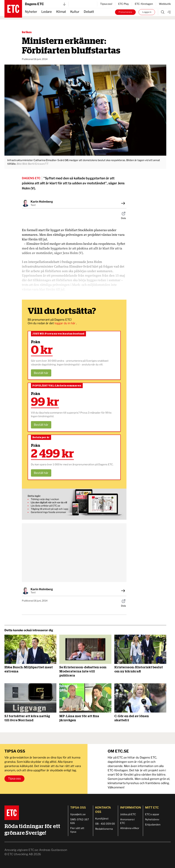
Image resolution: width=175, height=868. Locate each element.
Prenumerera (125, 12)
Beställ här (41, 373)
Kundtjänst (102, 819)
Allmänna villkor (130, 828)
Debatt (89, 12)
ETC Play (124, 4)
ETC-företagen (144, 4)
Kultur (75, 12)
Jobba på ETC (128, 814)
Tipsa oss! (106, 4)
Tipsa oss (14, 778)
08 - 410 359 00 (105, 824)
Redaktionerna (104, 829)
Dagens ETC (45, 4)
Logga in (147, 12)
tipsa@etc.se (78, 814)
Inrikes (27, 32)
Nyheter (31, 12)
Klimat (61, 12)
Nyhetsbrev (152, 819)
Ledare (47, 12)
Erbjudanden (153, 825)
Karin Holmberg (42, 202)
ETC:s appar (152, 814)
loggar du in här (65, 323)
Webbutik (165, 4)
